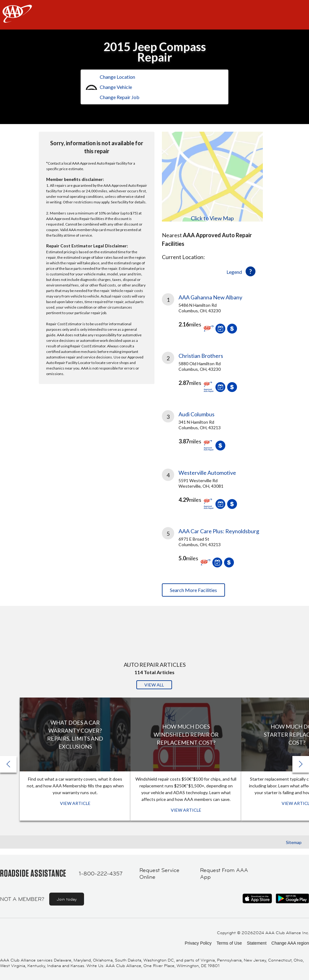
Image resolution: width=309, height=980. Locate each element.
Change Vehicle (116, 87)
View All (154, 685)
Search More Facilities (193, 590)
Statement (257, 943)
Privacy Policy (198, 943)
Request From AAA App (224, 874)
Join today (67, 899)
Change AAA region (290, 943)
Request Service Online (159, 874)
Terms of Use (229, 943)
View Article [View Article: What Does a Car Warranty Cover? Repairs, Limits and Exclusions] (75, 803)
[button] (301, 764)
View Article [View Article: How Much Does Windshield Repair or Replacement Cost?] (186, 810)
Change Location (117, 77)
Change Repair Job (120, 97)
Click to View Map (212, 218)
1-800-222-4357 (101, 874)
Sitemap (294, 842)
